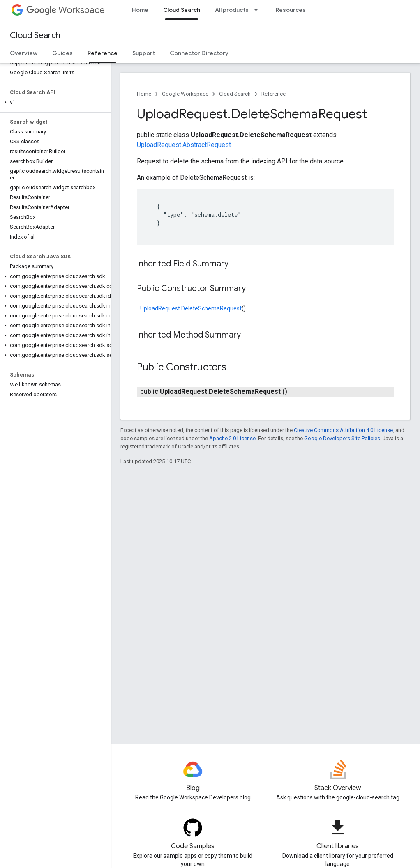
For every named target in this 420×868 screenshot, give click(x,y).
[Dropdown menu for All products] (258, 10)
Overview (24, 53)
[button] (54, 102)
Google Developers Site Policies (342, 438)
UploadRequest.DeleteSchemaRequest (191, 308)
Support (144, 53)
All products (232, 10)
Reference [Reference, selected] (103, 53)
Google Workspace (185, 94)
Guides (62, 53)
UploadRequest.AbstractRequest (184, 145)
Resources (291, 10)
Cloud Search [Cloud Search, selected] (182, 10)
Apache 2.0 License (232, 438)
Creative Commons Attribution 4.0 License (343, 430)
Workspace (66, 10)
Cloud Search (35, 36)
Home (140, 10)
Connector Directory (199, 53)
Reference (273, 94)
